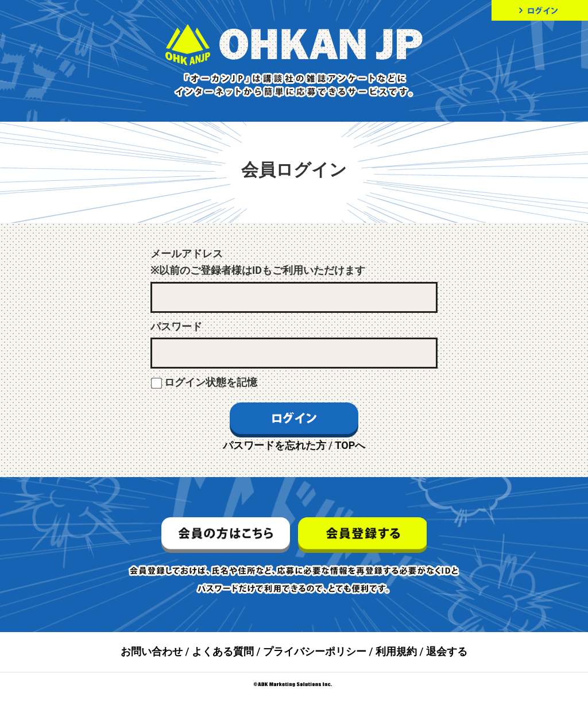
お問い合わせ (152, 651)
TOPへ (350, 445)
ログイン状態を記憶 (211, 382)
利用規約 (396, 651)
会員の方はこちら (226, 535)
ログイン (540, 10)
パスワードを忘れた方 (274, 445)
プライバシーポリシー (315, 651)
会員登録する (362, 535)
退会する (447, 651)
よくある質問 (223, 651)
